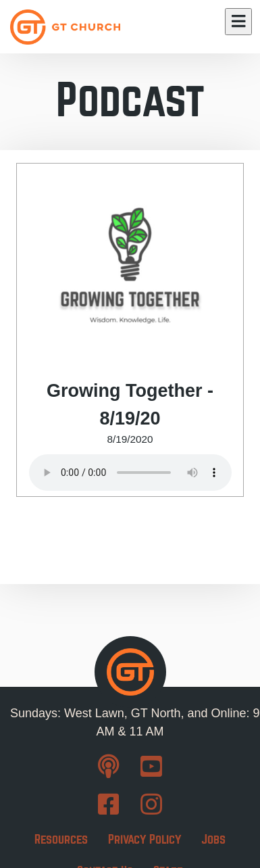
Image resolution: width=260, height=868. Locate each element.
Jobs (213, 839)
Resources (61, 839)
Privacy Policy (145, 839)
